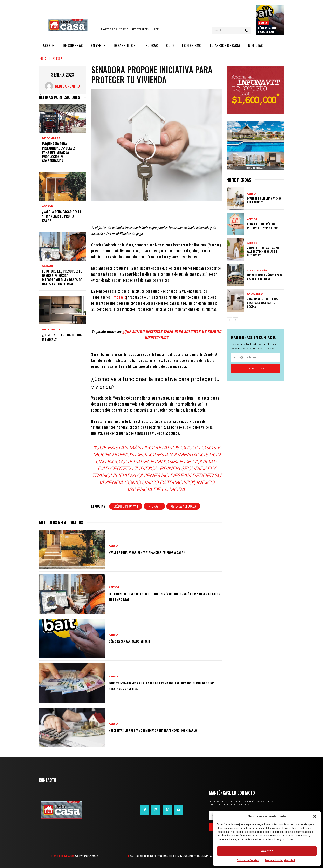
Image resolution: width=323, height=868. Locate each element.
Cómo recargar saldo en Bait (267, 30)
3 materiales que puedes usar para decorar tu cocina (262, 303)
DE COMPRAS (51, 138)
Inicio (43, 58)
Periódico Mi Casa (63, 856)
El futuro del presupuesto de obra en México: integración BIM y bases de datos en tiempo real (62, 278)
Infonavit (119, 297)
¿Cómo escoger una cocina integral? (62, 337)
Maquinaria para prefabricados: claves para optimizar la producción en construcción (59, 152)
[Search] (247, 31)
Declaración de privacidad (280, 860)
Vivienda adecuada (183, 506)
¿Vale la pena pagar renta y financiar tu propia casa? (62, 216)
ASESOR (263, 23)
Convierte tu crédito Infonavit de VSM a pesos (263, 226)
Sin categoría (257, 271)
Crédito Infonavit (126, 506)
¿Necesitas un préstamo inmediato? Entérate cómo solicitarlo (155, 730)
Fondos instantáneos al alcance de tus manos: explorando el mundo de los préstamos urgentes (163, 685)
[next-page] (236, 320)
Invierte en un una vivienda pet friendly (264, 200)
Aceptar (267, 851)
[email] (255, 357)
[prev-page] (229, 320)
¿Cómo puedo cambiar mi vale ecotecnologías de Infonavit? (263, 251)
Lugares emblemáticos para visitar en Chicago (265, 277)
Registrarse (255, 369)
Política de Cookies (248, 860)
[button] (315, 816)
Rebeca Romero (67, 86)
